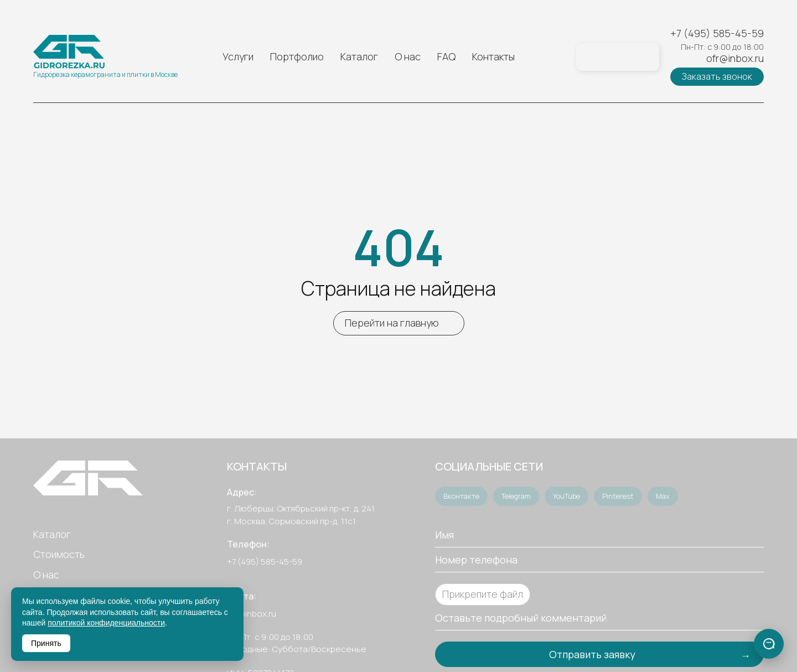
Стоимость (59, 554)
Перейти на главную (392, 323)
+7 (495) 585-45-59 (717, 34)
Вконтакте (461, 496)
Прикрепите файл (483, 594)
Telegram (516, 496)
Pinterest (618, 496)
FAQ (446, 56)
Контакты (493, 56)
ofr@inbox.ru (735, 59)
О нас (408, 56)
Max (663, 496)
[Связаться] (769, 644)
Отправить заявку (592, 654)
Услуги (238, 56)
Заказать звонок (717, 76)
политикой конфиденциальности (106, 623)
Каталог (359, 56)
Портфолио (297, 56)
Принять (46, 643)
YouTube (566, 496)
